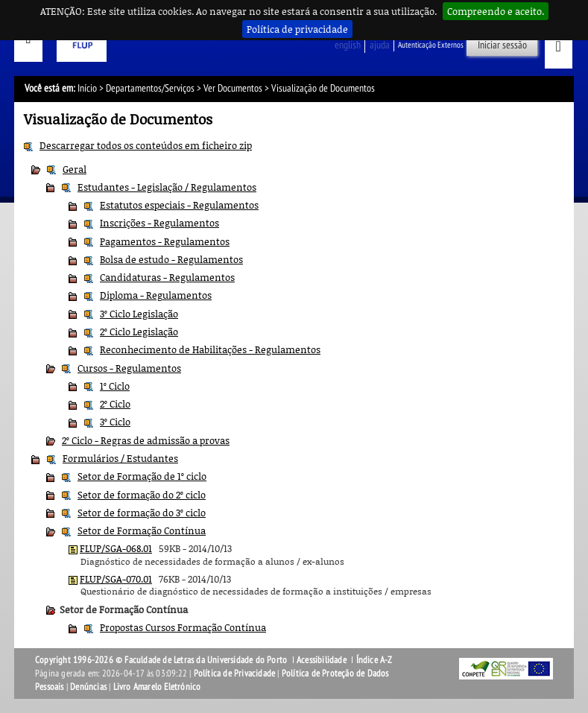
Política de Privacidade (235, 674)
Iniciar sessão (502, 45)
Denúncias (88, 687)
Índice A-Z (374, 660)
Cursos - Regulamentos (129, 368)
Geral (75, 169)
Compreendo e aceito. (496, 11)
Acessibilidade (322, 660)
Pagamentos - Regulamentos (165, 241)
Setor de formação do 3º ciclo (142, 513)
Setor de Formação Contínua (142, 530)
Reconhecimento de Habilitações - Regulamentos (210, 349)
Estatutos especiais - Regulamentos (179, 205)
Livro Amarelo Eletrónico (157, 687)
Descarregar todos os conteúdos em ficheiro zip (146, 145)
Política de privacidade (297, 29)
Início (87, 88)
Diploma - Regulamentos (156, 295)
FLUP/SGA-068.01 (116, 548)
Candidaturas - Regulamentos (167, 277)
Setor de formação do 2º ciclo (142, 495)
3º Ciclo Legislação (139, 314)
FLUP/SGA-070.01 (116, 579)
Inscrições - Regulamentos (159, 223)
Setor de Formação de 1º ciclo (142, 476)
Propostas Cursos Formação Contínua (183, 627)
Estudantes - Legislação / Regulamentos (167, 187)
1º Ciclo (115, 386)
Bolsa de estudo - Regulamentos (171, 259)
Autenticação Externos (431, 45)
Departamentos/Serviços (150, 88)
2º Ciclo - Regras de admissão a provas (146, 440)
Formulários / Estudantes (120, 458)
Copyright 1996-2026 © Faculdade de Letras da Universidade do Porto (162, 660)
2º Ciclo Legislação (139, 332)
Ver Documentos (233, 88)
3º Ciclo (115, 422)
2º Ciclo (115, 404)
